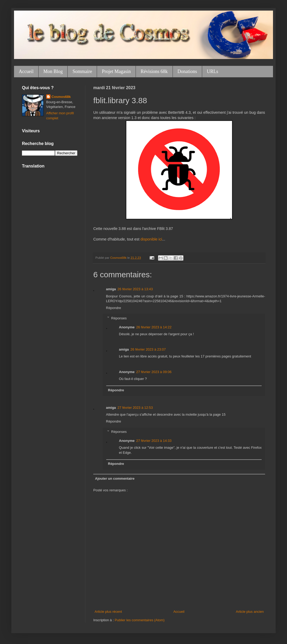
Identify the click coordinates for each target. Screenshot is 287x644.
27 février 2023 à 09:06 (154, 372)
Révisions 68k (154, 71)
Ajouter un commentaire (115, 479)
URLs (213, 71)
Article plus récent (108, 612)
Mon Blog (53, 71)
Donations (187, 71)
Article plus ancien (250, 612)
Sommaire (82, 71)
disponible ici (151, 239)
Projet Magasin (116, 71)
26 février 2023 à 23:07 (148, 349)
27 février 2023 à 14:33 (154, 441)
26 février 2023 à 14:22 (154, 327)
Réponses (119, 318)
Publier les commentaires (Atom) (140, 620)
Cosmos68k (61, 97)
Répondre (114, 308)
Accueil (26, 71)
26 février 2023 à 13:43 (135, 289)
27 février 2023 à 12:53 (135, 408)
